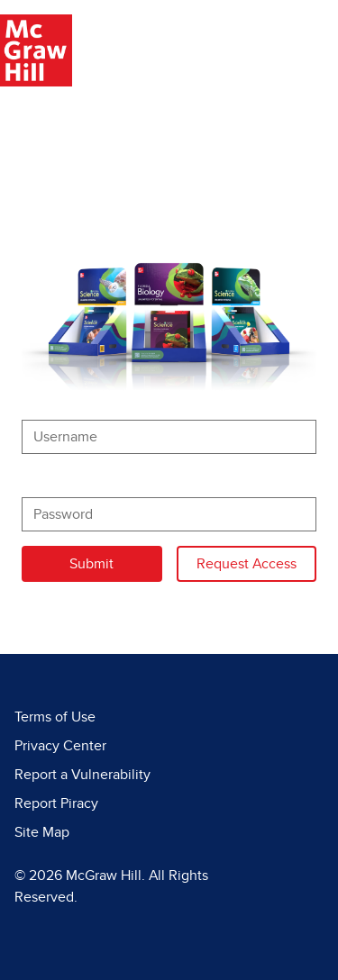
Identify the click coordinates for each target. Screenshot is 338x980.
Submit (91, 564)
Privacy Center (60, 746)
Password (52, 479)
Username (54, 402)
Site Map (42, 832)
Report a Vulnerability (82, 775)
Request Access (256, 562)
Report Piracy (56, 803)
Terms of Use (55, 717)
